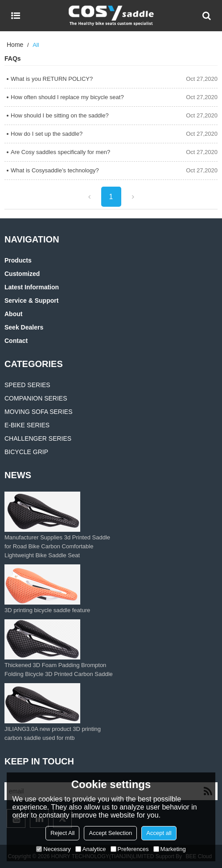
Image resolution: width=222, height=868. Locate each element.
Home (15, 45)
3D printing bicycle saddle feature (47, 610)
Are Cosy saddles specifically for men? (60, 152)
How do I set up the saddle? (47, 134)
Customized (22, 274)
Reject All (62, 833)
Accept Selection (110, 833)
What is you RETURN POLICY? (52, 79)
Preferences (130, 849)
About (13, 314)
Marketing (170, 849)
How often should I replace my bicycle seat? (67, 97)
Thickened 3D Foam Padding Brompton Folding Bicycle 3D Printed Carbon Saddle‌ (59, 670)
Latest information (32, 287)
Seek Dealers (24, 327)
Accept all (159, 833)
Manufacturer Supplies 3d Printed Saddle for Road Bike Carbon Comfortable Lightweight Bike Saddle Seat (57, 546)
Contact (16, 341)
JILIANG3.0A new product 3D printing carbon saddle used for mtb (53, 733)
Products (18, 260)
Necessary (53, 849)
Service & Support (31, 300)
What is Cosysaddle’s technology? (55, 170)
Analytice (91, 849)
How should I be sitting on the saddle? (60, 115)
